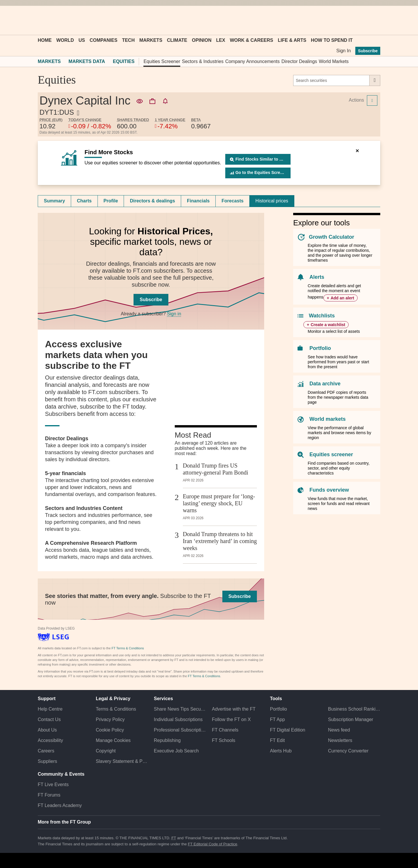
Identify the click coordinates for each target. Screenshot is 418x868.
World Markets (334, 61)
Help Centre (50, 709)
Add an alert (342, 298)
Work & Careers (252, 40)
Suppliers (47, 761)
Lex (221, 40)
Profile (111, 201)
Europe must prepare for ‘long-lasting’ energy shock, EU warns (219, 503)
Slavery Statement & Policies (122, 761)
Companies (104, 40)
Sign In (343, 51)
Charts (84, 201)
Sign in (174, 314)
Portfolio (320, 348)
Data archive (325, 384)
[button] (41, 20)
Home (45, 40)
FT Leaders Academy (60, 805)
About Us (47, 730)
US (82, 40)
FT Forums (49, 795)
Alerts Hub (281, 751)
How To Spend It (332, 40)
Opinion (202, 40)
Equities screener (331, 454)
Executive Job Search (176, 751)
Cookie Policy (110, 730)
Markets (151, 40)
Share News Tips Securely (180, 709)
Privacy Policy (110, 719)
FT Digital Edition (288, 730)
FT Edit (277, 740)
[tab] (54, 201)
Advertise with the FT (234, 709)
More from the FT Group (64, 822)
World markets (328, 419)
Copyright (106, 751)
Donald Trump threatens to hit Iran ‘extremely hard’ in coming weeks (220, 541)
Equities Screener (162, 61)
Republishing (167, 740)
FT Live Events (53, 785)
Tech (128, 40)
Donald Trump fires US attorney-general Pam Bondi (216, 469)
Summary (54, 201)
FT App (277, 719)
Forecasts (233, 201)
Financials (198, 201)
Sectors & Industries (203, 61)
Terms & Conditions (116, 709)
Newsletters (340, 740)
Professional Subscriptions (180, 730)
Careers (46, 751)
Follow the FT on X (231, 719)
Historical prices (272, 201)
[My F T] (373, 20)
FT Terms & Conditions (128, 648)
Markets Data (87, 61)
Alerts (317, 277)
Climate (177, 40)
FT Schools (224, 740)
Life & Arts (292, 40)
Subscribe (368, 51)
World (65, 40)
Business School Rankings (354, 709)
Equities (124, 61)
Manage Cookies (113, 740)
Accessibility (50, 740)
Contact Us (49, 719)
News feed (339, 730)
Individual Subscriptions (178, 719)
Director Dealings (299, 61)
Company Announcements (253, 61)
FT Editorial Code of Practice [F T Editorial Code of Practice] (212, 844)
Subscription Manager (351, 719)
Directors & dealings (152, 201)
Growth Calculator (331, 237)
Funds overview (329, 490)
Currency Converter (348, 751)
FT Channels (225, 730)
